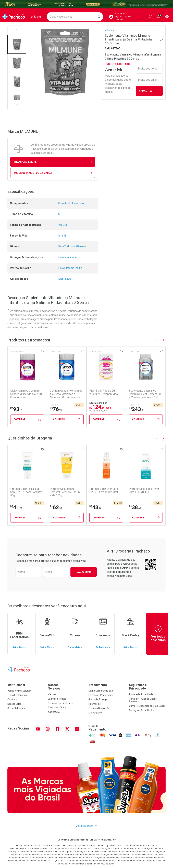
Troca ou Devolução (99, 708)
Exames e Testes (57, 699)
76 (56, 409)
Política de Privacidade (141, 694)
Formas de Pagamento (101, 695)
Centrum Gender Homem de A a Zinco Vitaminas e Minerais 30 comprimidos (66, 394)
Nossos (66, 687)
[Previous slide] (157, 340)
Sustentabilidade (16, 708)
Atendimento (98, 685)
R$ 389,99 (134, 405)
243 (137, 409)
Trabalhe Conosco (17, 695)
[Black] (86, 4)
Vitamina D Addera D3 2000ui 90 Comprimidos (104, 392)
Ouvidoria (13, 699)
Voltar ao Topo (87, 826)
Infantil (62, 236)
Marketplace (95, 713)
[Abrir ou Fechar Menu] (36, 17)
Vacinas (52, 694)
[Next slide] (163, 340)
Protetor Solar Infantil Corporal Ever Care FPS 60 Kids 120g (66, 492)
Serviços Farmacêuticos (61, 703)
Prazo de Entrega (98, 699)
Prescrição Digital (57, 708)
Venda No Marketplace (20, 691)
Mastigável (65, 279)
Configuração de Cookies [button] (142, 710)
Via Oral (63, 225)
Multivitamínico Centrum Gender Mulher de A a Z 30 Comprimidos (26, 394)
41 (16, 507)
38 (135, 507)
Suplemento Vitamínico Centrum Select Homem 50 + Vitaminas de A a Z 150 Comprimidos (145, 394)
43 (95, 507)
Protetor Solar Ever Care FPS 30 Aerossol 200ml (104, 490)
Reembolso (95, 704)
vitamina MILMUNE (53, 162)
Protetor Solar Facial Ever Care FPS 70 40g (144, 490)
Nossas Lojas (14, 704)
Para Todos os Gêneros (72, 246)
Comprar (27, 419)
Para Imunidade (67, 257)
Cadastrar (149, 91)
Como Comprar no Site (101, 691)
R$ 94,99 (54, 405)
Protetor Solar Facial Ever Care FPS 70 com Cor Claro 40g (26, 492)
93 (16, 409)
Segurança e (147, 687)
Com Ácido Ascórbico (71, 203)
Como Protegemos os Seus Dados (147, 706)
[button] (17, 44)
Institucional (16, 685)
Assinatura (54, 712)
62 (56, 507)
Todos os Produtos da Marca (53, 173)
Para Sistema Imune (70, 268)
